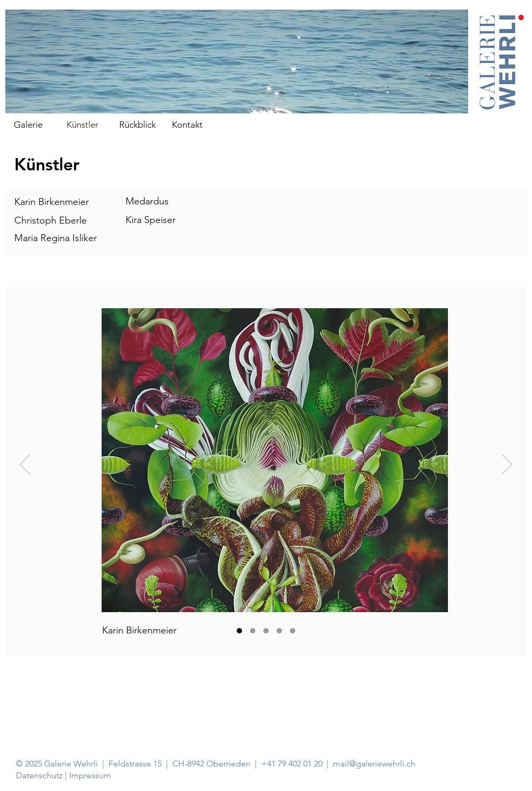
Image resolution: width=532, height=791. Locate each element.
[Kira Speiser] (293, 631)
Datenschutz (40, 775)
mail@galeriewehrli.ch (374, 764)
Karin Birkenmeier (52, 202)
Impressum (90, 775)
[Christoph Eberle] (253, 631)
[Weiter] (507, 465)
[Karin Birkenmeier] (239, 631)
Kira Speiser (151, 220)
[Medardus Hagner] (279, 631)
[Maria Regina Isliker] (266, 631)
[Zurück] (25, 465)
